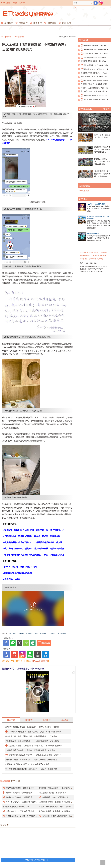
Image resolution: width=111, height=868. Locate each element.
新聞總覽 (8, 23)
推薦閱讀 (11, 720)
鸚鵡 (15, 634)
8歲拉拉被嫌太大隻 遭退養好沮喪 (52, 793)
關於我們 (97, 252)
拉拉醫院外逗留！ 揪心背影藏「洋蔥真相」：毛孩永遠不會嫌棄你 (35, 746)
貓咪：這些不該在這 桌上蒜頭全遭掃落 (103, 136)
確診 (36, 634)
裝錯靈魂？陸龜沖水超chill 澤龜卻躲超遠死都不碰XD (102, 150)
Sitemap (103, 256)
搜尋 (91, 3)
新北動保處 (62, 634)
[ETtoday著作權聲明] (40, 661)
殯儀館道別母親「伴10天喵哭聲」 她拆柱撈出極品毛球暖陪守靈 (31, 760)
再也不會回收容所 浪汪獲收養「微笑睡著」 (94, 58)
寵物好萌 (37, 23)
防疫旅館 (52, 634)
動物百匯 (52, 23)
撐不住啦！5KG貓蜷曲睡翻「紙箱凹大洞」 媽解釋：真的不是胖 (31, 769)
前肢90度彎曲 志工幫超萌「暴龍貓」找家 (93, 65)
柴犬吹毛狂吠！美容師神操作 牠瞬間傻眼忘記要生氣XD (102, 174)
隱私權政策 (84, 259)
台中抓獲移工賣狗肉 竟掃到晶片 (19, 797)
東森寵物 (66, 23)
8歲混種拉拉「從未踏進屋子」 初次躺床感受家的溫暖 (27, 764)
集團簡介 (104, 252)
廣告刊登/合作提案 (86, 256)
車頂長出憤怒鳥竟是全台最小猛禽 (16, 807)
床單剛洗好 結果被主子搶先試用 (95, 99)
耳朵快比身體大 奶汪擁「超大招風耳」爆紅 (94, 69)
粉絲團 (96, 3)
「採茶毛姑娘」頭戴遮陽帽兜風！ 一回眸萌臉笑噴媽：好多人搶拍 (32, 741)
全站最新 (64, 720)
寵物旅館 (43, 634)
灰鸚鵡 (21, 634)
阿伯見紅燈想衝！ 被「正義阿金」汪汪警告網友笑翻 (102, 162)
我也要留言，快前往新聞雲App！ (38, 860)
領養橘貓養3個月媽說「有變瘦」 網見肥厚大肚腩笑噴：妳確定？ (35, 755)
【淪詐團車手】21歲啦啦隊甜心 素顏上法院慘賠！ (24, 669)
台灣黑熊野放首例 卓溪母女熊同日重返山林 (94, 84)
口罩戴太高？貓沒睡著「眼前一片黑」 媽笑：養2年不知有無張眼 (35, 732)
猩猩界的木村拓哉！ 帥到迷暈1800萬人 (94, 46)
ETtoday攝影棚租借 (93, 234)
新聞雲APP (23, 3)
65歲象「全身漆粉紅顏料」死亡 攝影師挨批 (94, 88)
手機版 (15, 3)
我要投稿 (83, 252)
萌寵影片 (23, 23)
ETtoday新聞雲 (5, 3)
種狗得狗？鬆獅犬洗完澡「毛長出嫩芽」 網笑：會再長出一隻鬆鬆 (32, 727)
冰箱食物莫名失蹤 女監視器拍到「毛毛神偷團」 (93, 96)
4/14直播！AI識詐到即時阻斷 (96, 204)
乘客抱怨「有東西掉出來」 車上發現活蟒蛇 (94, 73)
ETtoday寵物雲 (28, 14)
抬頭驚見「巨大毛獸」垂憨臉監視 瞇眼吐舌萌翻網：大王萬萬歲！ (32, 736)
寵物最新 (47, 720)
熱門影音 (29, 720)
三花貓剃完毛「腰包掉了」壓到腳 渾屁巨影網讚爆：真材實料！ (31, 750)
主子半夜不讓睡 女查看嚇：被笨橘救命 (55, 811)
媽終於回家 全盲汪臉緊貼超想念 (55, 797)
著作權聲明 (92, 259)
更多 (107, 109)
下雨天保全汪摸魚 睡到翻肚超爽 (19, 793)
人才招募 (90, 252)
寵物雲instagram (101, 3)
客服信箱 (96, 256)
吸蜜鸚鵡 (29, 634)
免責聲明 (100, 259)
